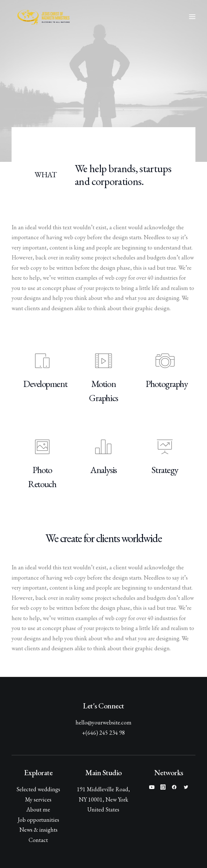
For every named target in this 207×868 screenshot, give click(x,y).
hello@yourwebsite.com (104, 722)
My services (38, 799)
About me (38, 809)
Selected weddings (38, 789)
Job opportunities (38, 820)
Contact (38, 840)
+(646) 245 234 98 (104, 733)
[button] (192, 17)
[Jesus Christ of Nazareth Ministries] (44, 17)
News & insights (38, 830)
